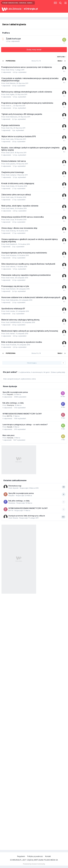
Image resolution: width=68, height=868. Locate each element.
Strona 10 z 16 (36, 61)
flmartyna (10, 405)
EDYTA (9, 416)
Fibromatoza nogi (15, 486)
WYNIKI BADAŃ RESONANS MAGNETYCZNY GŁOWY (22, 414)
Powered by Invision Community (34, 864)
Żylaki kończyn (13, 39)
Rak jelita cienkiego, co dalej (13, 403)
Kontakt (48, 856)
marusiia (10, 438)
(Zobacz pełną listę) (58, 372)
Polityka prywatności (35, 856)
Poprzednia (11, 61)
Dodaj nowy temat (34, 50)
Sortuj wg (61, 57)
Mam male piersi (8, 435)
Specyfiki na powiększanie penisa (15, 392)
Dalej (60, 61)
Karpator (10, 394)
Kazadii (10, 427)
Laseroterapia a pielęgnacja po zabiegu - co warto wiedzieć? (25, 425)
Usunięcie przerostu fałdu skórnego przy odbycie (27, 516)
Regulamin (21, 856)
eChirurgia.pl (31, 9)
